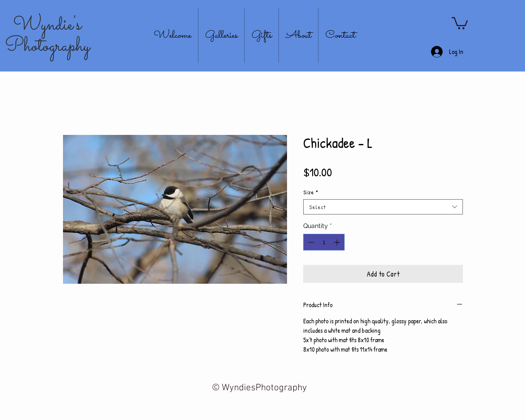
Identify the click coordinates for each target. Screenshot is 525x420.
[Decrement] (310, 242)
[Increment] (338, 242)
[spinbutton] (324, 242)
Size (311, 192)
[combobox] (383, 207)
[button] (460, 22)
